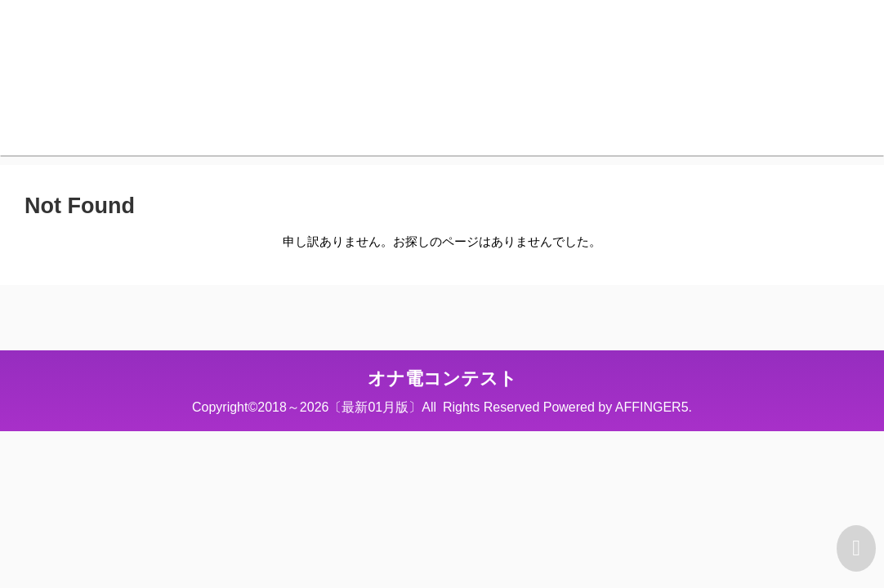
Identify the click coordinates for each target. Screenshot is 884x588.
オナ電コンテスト (442, 379)
